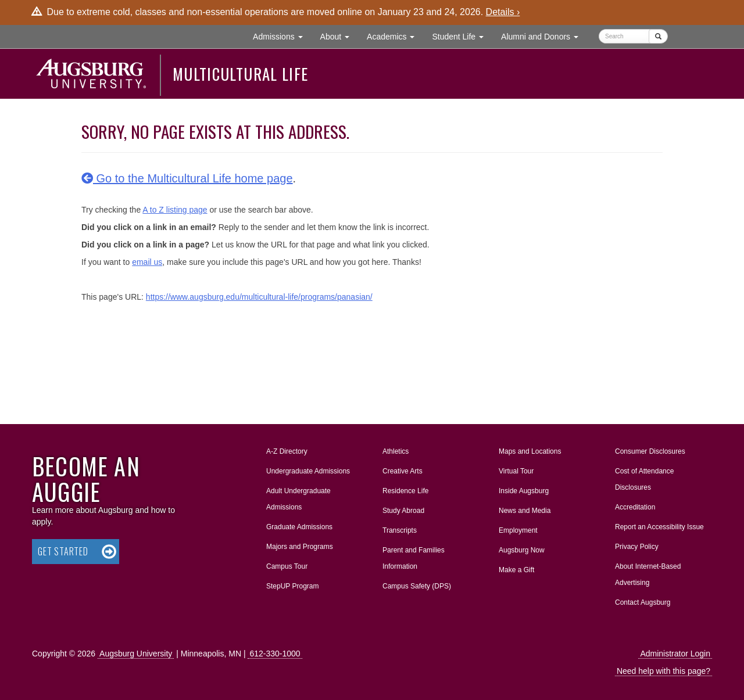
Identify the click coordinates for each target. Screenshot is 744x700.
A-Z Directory (287, 451)
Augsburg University (136, 654)
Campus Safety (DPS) (417, 586)
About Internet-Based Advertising (648, 575)
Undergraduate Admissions (308, 471)
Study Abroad (403, 511)
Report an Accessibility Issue (659, 527)
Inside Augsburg (524, 491)
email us (147, 262)
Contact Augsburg (643, 602)
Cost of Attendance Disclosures (644, 479)
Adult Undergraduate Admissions (298, 499)
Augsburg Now (522, 550)
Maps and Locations (530, 451)
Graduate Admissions (299, 527)
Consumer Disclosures (650, 451)
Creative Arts (403, 471)
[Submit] (658, 36)
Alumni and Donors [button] (544, 36)
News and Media (525, 511)
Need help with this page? (663, 671)
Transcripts (400, 530)
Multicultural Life (240, 74)
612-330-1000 (275, 654)
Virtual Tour (516, 471)
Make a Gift (516, 570)
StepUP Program (293, 586)
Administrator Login (675, 654)
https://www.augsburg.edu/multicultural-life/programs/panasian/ (259, 297)
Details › (503, 12)
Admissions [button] (282, 36)
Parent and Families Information (414, 558)
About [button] (339, 39)
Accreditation (635, 507)
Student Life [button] (462, 36)
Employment (518, 530)
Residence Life (405, 491)
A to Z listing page (175, 210)
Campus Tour (287, 566)
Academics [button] (395, 36)
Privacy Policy (637, 547)
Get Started (63, 551)
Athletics (396, 451)
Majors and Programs (299, 544)
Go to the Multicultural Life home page (187, 178)
